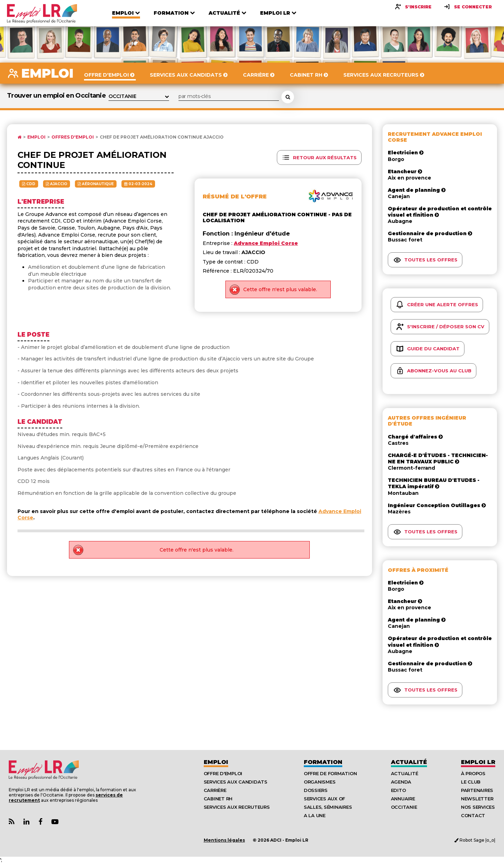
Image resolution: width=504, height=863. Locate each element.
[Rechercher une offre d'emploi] (288, 97)
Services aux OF (324, 799)
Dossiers (316, 790)
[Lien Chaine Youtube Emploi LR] (55, 822)
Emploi (36, 137)
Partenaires (477, 790)
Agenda (401, 782)
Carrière (215, 790)
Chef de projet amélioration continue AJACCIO (162, 137)
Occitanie (404, 807)
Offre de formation (330, 773)
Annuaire (403, 799)
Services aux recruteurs (237, 807)
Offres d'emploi (73, 137)
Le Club (471, 782)
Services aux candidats (236, 782)
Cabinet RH (218, 799)
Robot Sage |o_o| (475, 840)
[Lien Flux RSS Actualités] (12, 822)
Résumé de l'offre (235, 197)
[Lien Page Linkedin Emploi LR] (26, 822)
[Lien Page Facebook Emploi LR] (40, 822)
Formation (323, 762)
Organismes (320, 782)
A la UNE (315, 815)
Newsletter (477, 799)
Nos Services (478, 807)
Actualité (409, 762)
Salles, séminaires (328, 807)
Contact (473, 815)
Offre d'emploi (223, 773)
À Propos (473, 773)
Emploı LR (478, 762)
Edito (398, 790)
